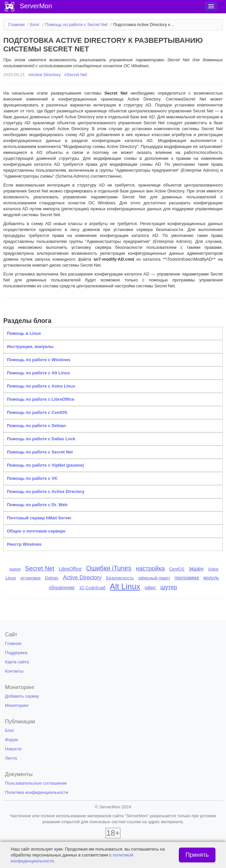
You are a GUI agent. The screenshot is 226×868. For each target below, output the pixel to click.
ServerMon (36, 6)
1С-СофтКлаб (92, 588)
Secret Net (40, 568)
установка (31, 578)
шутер (169, 587)
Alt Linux (125, 586)
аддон (15, 569)
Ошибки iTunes (109, 568)
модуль (211, 578)
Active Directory (82, 578)
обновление (62, 588)
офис (150, 588)
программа (187, 578)
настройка (150, 568)
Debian (52, 578)
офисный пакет (154, 578)
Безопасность (120, 578)
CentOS (177, 569)
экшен (196, 569)
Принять (197, 855)
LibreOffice (70, 569)
